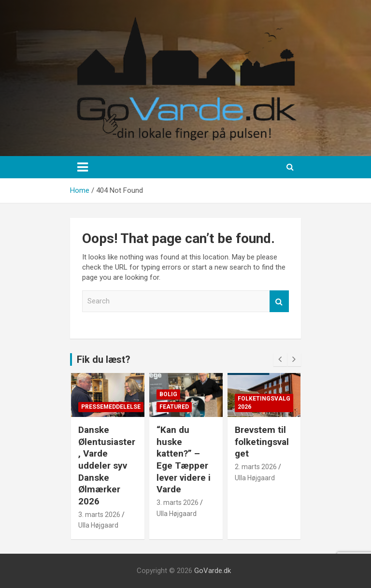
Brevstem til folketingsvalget (262, 442)
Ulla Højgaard (98, 525)
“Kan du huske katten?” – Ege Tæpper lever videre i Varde (184, 459)
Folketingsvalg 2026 (264, 403)
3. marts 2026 (99, 515)
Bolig (168, 394)
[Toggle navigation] (83, 167)
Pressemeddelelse (111, 407)
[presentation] (280, 359)
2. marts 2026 (256, 467)
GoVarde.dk (213, 571)
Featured (174, 407)
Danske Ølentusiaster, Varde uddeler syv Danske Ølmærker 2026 (107, 466)
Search (279, 301)
